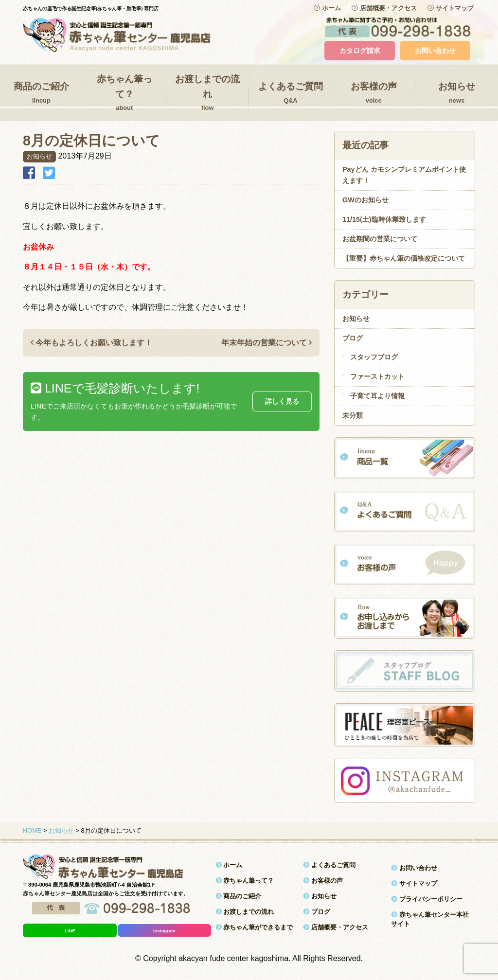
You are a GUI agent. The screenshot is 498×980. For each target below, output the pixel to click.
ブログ (353, 338)
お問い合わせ (435, 51)
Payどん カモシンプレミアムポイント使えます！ (404, 175)
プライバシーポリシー (427, 899)
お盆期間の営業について (380, 239)
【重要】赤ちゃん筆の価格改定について (404, 258)
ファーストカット (377, 376)
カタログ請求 (360, 51)
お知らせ (457, 93)
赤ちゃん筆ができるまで (254, 927)
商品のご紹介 (41, 93)
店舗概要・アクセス (384, 8)
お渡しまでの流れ (208, 94)
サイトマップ (451, 8)
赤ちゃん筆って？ (124, 94)
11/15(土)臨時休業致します (384, 219)
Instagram (164, 931)
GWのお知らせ (365, 200)
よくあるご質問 (290, 93)
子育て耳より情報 (377, 396)
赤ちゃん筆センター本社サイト (430, 919)
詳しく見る (282, 401)
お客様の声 (373, 93)
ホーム (327, 8)
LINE (70, 931)
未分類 (353, 415)
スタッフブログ (374, 357)
